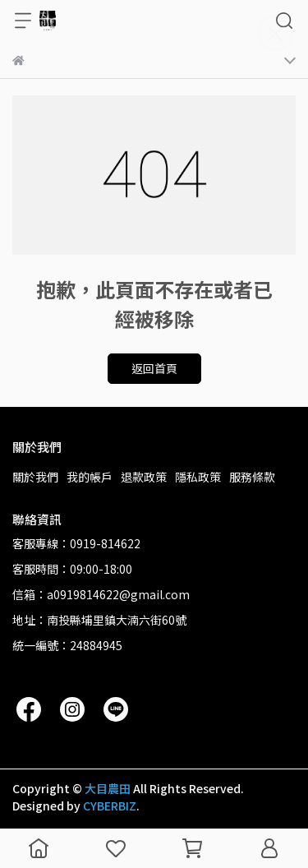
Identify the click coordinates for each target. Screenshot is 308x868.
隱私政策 (198, 477)
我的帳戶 (90, 477)
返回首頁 (154, 368)
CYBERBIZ (110, 806)
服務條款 (252, 477)
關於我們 (35, 477)
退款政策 (144, 477)
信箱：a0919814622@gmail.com (101, 594)
